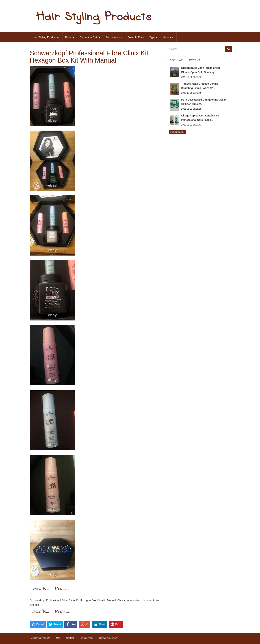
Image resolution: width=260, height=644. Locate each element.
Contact (70, 638)
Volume (168, 37)
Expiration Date (90, 37)
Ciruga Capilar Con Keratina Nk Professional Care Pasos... (200, 118)
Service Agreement (108, 638)
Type (153, 37)
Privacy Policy (87, 638)
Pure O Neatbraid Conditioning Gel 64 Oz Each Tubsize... (204, 102)
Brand (70, 37)
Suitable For (136, 37)
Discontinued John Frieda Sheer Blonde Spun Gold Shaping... (201, 70)
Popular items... (178, 132)
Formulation (114, 37)
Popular (176, 60)
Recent (195, 60)
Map (58, 638)
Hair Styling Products (46, 37)
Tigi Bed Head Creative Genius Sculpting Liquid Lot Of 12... (200, 86)
